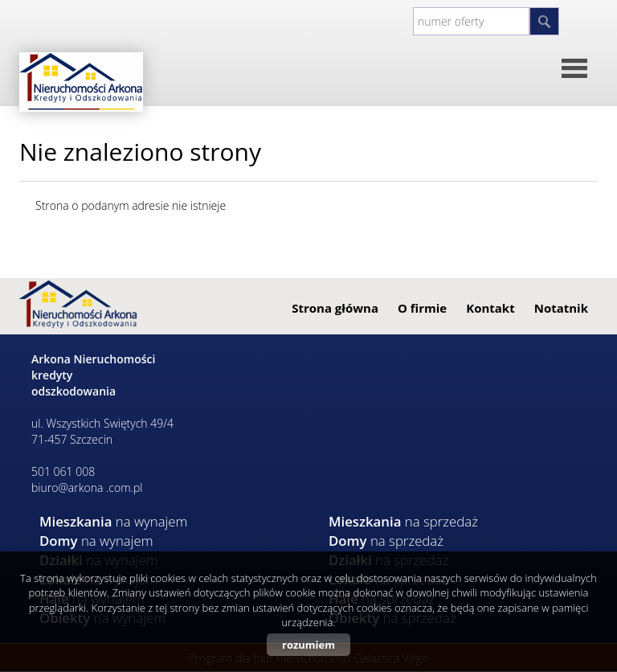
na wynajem (113, 521)
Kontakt (490, 308)
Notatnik (561, 308)
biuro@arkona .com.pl (87, 488)
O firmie (422, 308)
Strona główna (335, 308)
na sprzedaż (403, 521)
